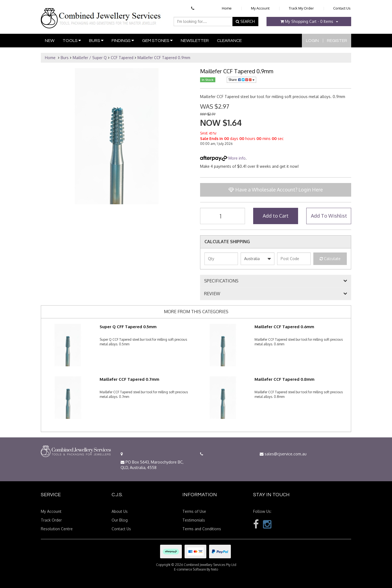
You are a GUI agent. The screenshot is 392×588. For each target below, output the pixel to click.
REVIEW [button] (212, 294)
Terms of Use (194, 511)
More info (223, 158)
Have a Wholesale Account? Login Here (276, 190)
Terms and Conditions (202, 529)
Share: (241, 80)
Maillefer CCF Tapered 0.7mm (129, 379)
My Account (260, 8)
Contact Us (342, 8)
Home (227, 8)
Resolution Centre (57, 529)
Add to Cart (276, 216)
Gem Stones (157, 40)
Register (337, 41)
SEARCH (245, 21)
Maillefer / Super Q (90, 58)
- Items (307, 21)
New (50, 41)
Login (312, 41)
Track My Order (301, 8)
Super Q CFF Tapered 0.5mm (128, 327)
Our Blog (120, 520)
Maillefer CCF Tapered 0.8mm (284, 379)
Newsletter (195, 41)
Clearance (229, 41)
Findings (123, 40)
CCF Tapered (122, 58)
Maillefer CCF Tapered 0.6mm (284, 327)
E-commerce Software (190, 569)
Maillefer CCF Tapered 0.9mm (164, 58)
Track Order (51, 520)
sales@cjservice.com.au (283, 454)
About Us (120, 511)
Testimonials (194, 520)
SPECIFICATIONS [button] (221, 281)
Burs (96, 40)
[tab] (276, 281)
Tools (72, 40)
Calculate (330, 259)
